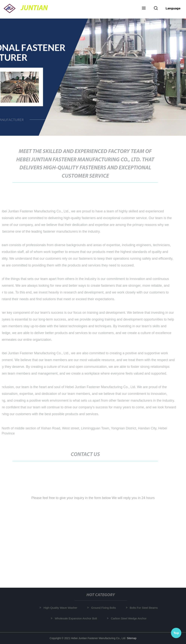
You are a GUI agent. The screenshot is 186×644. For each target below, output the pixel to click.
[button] (144, 8)
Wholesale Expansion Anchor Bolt (76, 618)
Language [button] (173, 8)
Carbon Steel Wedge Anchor (129, 618)
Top (176, 633)
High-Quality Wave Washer (61, 608)
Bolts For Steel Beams (144, 608)
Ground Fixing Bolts (104, 608)
